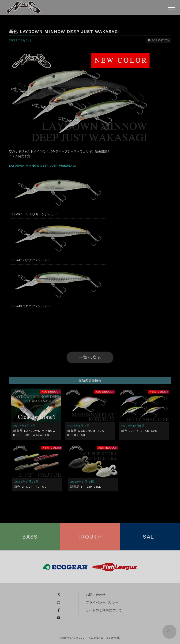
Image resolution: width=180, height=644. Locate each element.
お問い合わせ (96, 596)
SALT (150, 538)
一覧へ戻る (90, 358)
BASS (30, 538)
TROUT (90, 538)
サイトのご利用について (104, 612)
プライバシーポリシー (102, 604)
